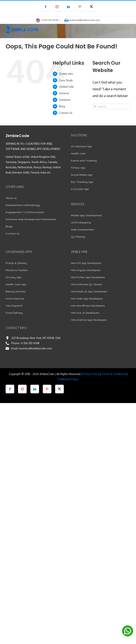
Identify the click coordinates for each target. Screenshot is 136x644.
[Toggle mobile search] (121, 30)
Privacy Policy (91, 374)
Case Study (66, 80)
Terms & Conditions (114, 374)
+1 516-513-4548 (30, 343)
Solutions (65, 100)
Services (64, 93)
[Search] (95, 106)
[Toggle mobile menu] (128, 30)
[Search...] (111, 106)
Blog (62, 106)
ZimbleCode (66, 87)
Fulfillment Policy (68, 379)
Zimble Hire (66, 74)
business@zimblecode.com (85, 20)
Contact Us (66, 113)
